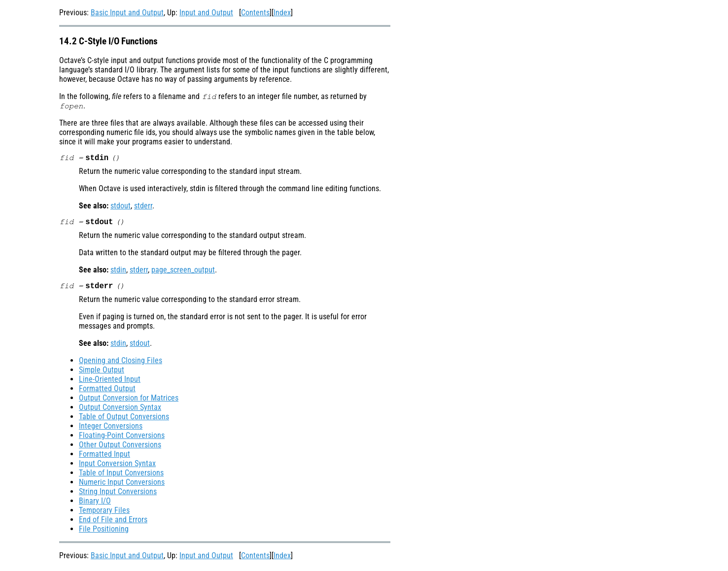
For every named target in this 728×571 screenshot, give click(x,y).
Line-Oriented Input (110, 382)
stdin (118, 272)
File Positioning (104, 532)
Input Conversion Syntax (117, 466)
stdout (121, 207)
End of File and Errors (113, 522)
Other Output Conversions (120, 448)
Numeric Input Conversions (122, 485)
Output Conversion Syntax (120, 410)
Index (282, 13)
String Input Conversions (118, 494)
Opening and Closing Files (121, 363)
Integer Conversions (111, 429)
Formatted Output (107, 391)
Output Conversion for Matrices (129, 401)
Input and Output (206, 13)
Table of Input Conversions (121, 476)
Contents (255, 13)
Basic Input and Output (127, 13)
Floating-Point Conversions (122, 438)
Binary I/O (95, 504)
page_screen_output (183, 272)
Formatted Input (104, 457)
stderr (143, 207)
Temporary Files (104, 513)
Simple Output (102, 373)
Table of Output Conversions (124, 420)
